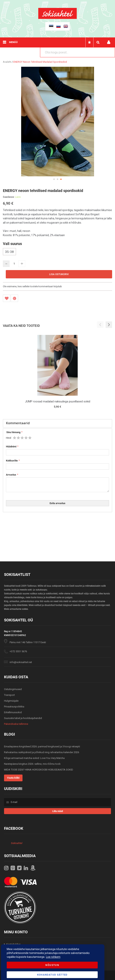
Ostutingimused (13, 689)
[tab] (57, 423)
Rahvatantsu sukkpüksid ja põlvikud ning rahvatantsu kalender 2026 (42, 752)
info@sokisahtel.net (21, 662)
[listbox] (57, 252)
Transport (9, 695)
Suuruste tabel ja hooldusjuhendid (23, 718)
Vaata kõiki (13, 778)
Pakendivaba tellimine (16, 724)
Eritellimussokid (13, 712)
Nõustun (52, 965)
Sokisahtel (17, 843)
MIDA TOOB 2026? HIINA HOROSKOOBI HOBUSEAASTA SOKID (39, 770)
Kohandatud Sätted (52, 975)
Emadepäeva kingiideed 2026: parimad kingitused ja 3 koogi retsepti (42, 746)
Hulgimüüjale (11, 701)
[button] (54, 179)
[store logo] (57, 18)
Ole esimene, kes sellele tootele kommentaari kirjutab (32, 286)
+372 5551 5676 (18, 651)
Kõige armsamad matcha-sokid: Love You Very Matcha (34, 758)
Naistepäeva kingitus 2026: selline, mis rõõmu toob (32, 764)
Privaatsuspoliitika (14, 707)
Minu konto (109, 42)
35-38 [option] (9, 252)
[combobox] (77, 52)
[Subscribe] (58, 811)
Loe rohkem (53, 957)
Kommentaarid (18, 423)
